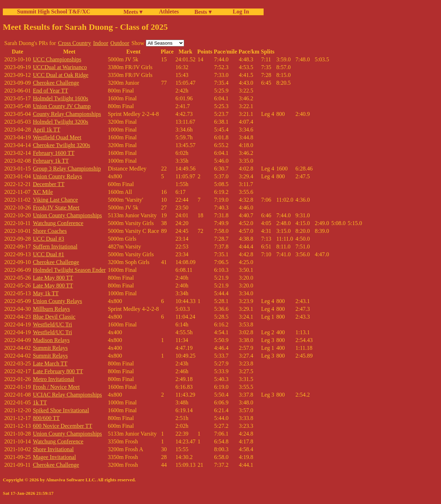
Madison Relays (51, 340)
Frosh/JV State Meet (56, 208)
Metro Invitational (54, 379)
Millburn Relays (51, 309)
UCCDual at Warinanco (60, 67)
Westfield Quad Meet (57, 137)
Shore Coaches (50, 231)
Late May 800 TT (53, 278)
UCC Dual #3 (49, 239)
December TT (49, 184)
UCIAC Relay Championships (68, 395)
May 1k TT (46, 293)
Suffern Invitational (55, 247)
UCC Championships (57, 59)
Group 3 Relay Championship (67, 169)
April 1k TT (47, 130)
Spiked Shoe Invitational (61, 410)
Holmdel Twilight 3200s (61, 122)
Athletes (169, 12)
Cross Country (75, 43)
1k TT (40, 402)
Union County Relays (58, 176)
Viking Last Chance (56, 200)
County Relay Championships (67, 114)
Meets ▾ (133, 12)
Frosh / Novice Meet (56, 387)
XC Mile (43, 192)
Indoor (101, 43)
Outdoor (120, 43)
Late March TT (50, 363)
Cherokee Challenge (56, 83)
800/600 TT (46, 418)
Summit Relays (50, 348)
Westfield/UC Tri (53, 324)
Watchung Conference (58, 223)
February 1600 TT (54, 153)
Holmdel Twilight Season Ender (69, 270)
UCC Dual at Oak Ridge (61, 75)
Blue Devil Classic (54, 317)
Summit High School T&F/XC (54, 12)
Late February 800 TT (58, 371)
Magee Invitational (54, 457)
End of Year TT (51, 91)
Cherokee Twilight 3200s (62, 145)
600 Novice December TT (63, 426)
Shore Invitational (53, 449)
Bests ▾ (203, 12)
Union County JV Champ (62, 106)
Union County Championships (68, 215)
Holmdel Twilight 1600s (61, 98)
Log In (239, 12)
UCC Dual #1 (49, 254)
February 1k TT (51, 161)
